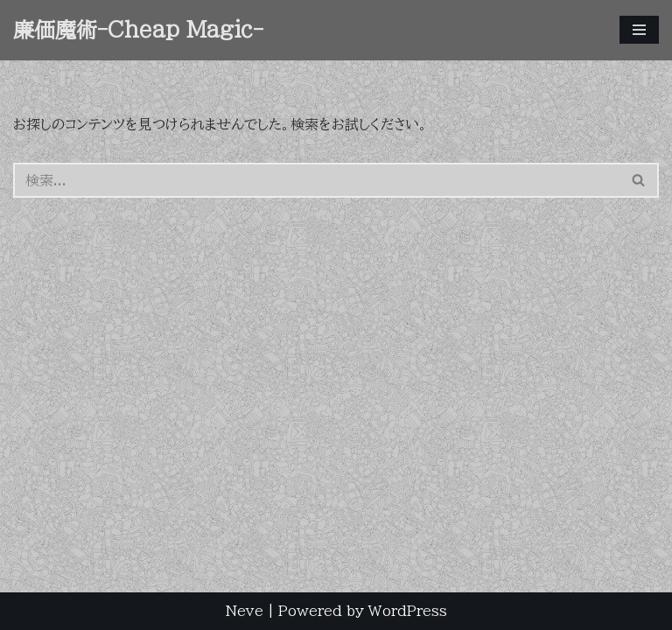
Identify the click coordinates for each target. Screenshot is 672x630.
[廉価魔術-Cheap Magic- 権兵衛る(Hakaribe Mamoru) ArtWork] (138, 30)
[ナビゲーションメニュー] (639, 30)
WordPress (408, 611)
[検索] (316, 180)
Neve (245, 611)
